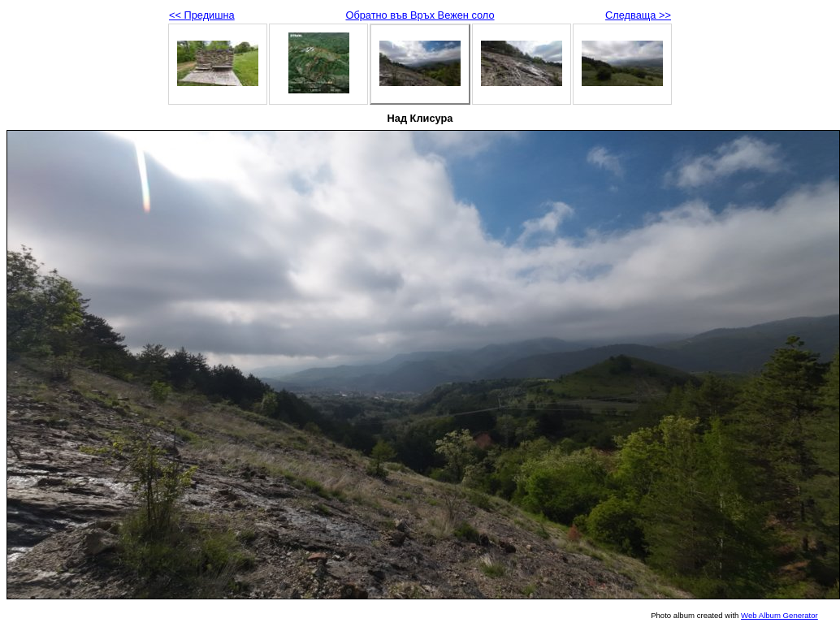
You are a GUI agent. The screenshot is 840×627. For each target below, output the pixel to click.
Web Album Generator (779, 615)
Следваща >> (638, 15)
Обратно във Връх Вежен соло (420, 15)
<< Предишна (202, 15)
